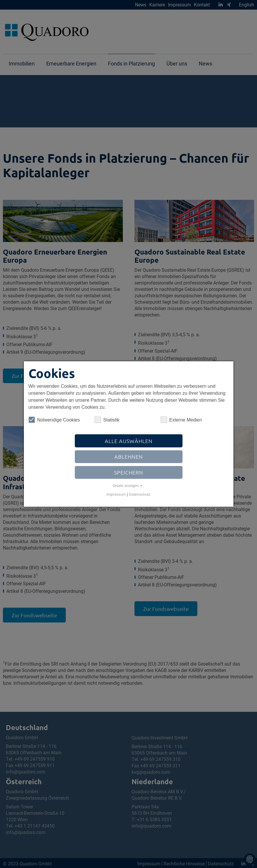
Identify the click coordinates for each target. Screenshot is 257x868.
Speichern (129, 472)
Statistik (107, 420)
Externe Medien (181, 420)
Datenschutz (140, 494)
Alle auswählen (129, 441)
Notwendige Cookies (54, 420)
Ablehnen (129, 457)
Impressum (116, 494)
